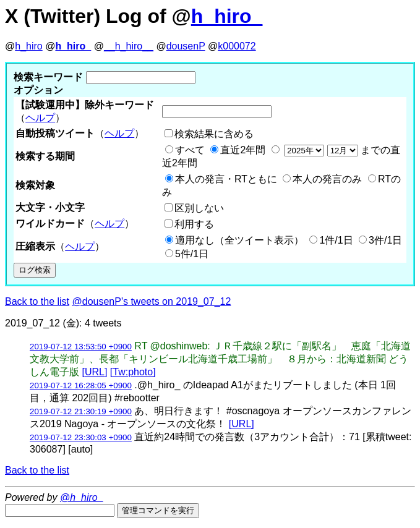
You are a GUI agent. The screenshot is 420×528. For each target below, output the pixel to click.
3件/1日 (385, 240)
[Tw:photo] (133, 372)
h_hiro (28, 46)
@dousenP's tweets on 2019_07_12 (152, 301)
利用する (194, 224)
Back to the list (37, 301)
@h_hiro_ (82, 497)
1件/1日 (336, 240)
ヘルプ (40, 118)
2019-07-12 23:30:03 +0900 (81, 437)
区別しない (199, 208)
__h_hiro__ (129, 46)
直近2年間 (243, 150)
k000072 (237, 46)
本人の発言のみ (327, 179)
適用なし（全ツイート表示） (239, 240)
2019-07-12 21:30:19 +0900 (81, 411)
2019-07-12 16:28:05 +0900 (81, 385)
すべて (190, 150)
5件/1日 (192, 254)
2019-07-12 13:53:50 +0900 (81, 347)
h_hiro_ (227, 16)
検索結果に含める (214, 134)
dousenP (186, 46)
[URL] (94, 372)
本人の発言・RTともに (226, 179)
